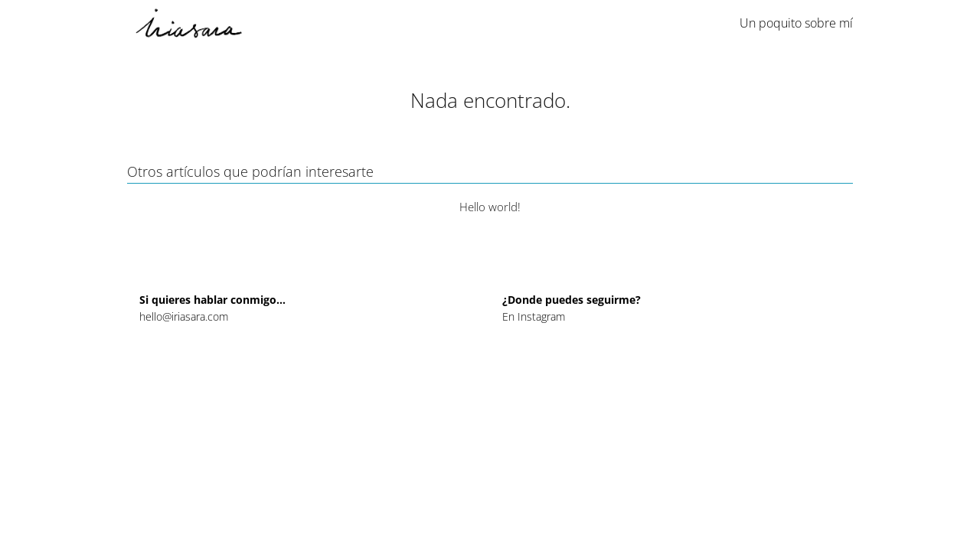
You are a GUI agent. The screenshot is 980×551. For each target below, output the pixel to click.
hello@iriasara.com (184, 316)
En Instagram (534, 316)
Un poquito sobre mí (796, 23)
